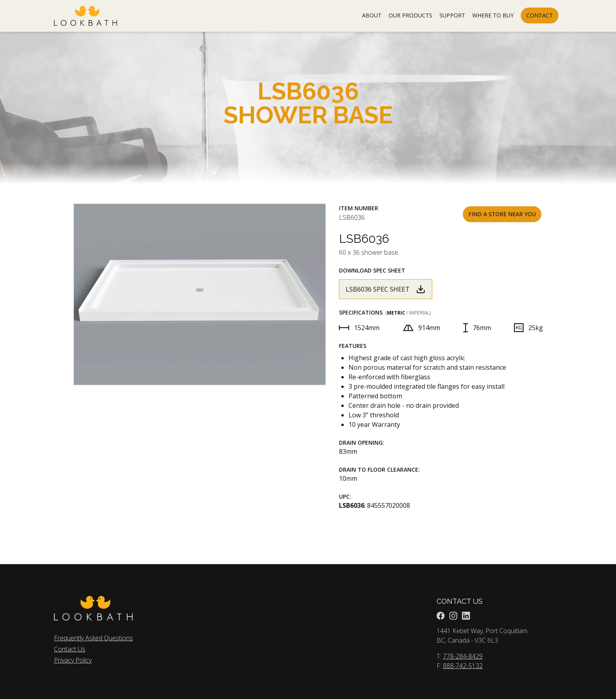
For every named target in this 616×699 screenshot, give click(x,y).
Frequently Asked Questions (93, 638)
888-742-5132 (463, 666)
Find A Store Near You (502, 214)
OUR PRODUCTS (410, 15)
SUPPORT (452, 15)
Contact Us (70, 649)
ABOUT (372, 15)
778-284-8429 (463, 656)
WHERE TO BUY (493, 15)
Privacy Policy (73, 660)
